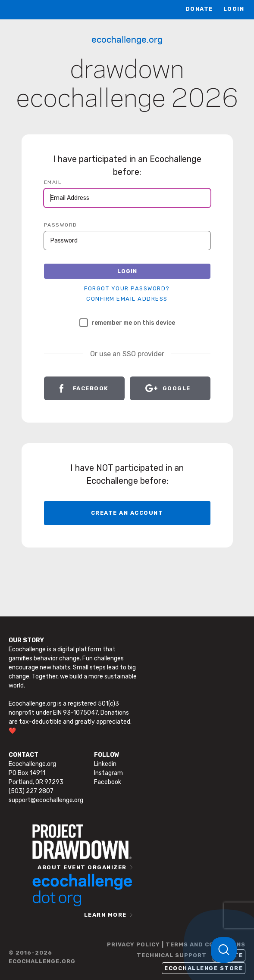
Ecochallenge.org (127, 39)
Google (177, 388)
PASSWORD (61, 225)
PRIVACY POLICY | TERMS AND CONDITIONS (176, 944)
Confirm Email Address (127, 299)
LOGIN (234, 9)
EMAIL (53, 182)
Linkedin (105, 764)
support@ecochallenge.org (46, 800)
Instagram (108, 773)
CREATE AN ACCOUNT (127, 513)
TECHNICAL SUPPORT (172, 955)
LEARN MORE (105, 915)
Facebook (91, 388)
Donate (199, 9)
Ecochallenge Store (204, 968)
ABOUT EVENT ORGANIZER (82, 867)
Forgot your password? (127, 288)
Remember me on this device (127, 323)
